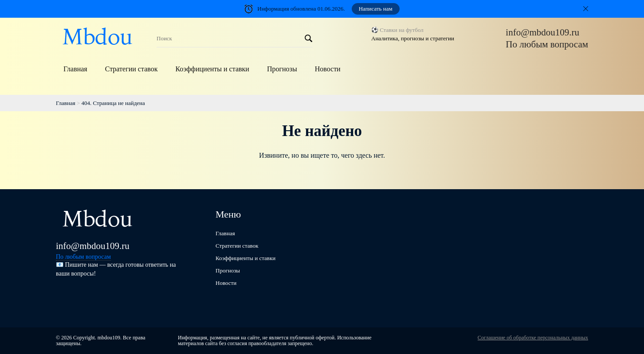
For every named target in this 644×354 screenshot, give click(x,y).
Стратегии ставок (132, 69)
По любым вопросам (547, 44)
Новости (328, 69)
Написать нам (376, 9)
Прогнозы (282, 69)
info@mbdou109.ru (542, 32)
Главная (75, 69)
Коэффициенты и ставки (212, 69)
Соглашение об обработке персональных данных (533, 338)
